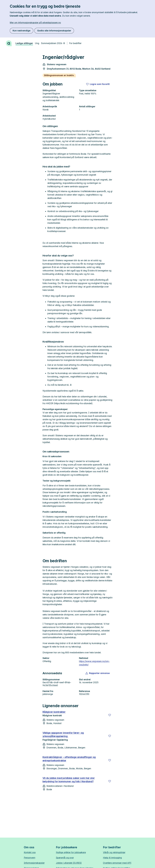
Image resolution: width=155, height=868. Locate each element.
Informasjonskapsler (34, 863)
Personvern (30, 858)
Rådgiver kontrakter (54, 712)
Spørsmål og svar (65, 858)
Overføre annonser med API (117, 863)
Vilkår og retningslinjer (114, 852)
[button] (98, 673)
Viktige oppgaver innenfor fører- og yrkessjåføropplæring (63, 734)
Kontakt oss (30, 852)
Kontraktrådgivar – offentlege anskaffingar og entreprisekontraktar (69, 759)
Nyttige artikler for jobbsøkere (71, 852)
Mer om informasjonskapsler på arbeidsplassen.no (35, 23)
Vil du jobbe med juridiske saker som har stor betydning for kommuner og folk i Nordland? (69, 780)
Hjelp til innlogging (112, 858)
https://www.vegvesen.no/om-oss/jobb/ (94, 663)
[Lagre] (110, 715)
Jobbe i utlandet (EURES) (69, 863)
